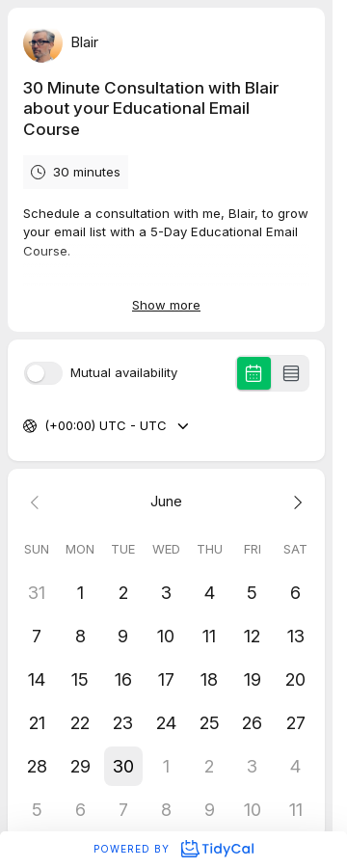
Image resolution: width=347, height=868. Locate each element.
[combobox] (46, 426)
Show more (166, 305)
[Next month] (295, 502)
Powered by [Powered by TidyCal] (173, 849)
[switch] (43, 373)
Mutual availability (124, 373)
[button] (123, 766)
